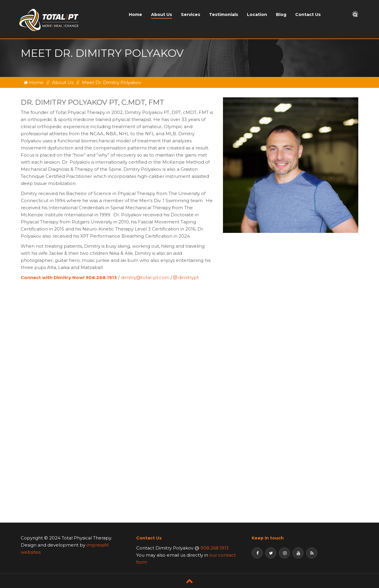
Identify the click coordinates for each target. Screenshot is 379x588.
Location (257, 15)
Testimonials (224, 15)
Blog (281, 15)
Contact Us (308, 15)
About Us (162, 15)
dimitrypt (186, 277)
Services (191, 15)
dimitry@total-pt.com (145, 277)
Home (135, 15)
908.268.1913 (215, 548)
